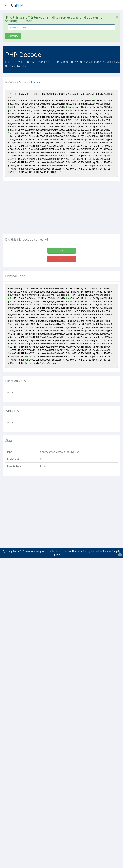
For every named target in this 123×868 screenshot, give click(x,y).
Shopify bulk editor (93, 551)
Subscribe (13, 36)
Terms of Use (59, 551)
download (36, 82)
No (62, 259)
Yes (61, 251)
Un (17, 5)
